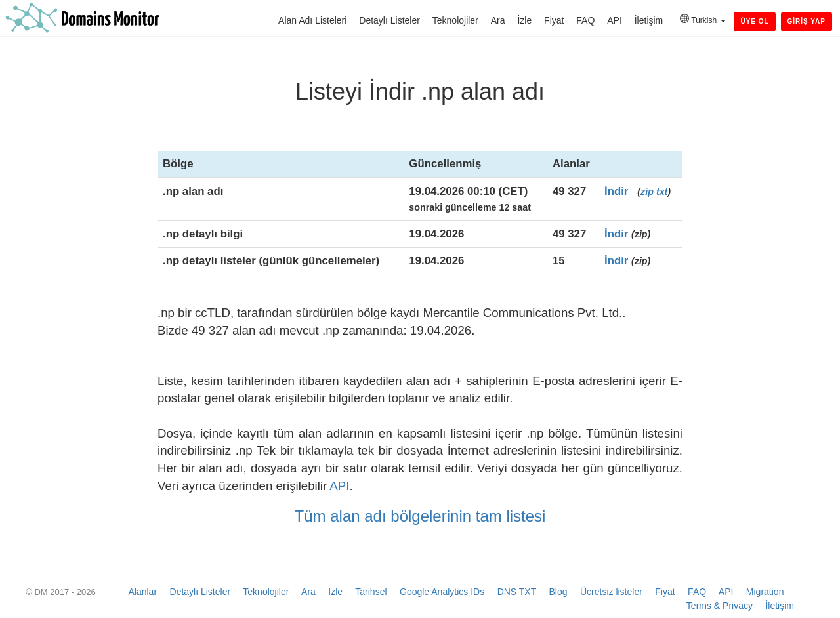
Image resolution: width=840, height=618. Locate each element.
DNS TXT (517, 592)
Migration (765, 592)
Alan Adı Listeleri (312, 20)
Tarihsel (371, 592)
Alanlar (142, 592)
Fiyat (554, 20)
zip (647, 192)
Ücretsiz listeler (611, 592)
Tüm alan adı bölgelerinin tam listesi (420, 516)
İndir (616, 191)
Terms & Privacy (720, 606)
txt (662, 192)
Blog (558, 592)
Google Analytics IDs (442, 592)
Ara (498, 20)
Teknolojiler (455, 20)
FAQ (585, 20)
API (615, 20)
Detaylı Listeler (389, 20)
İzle (524, 20)
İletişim (649, 20)
